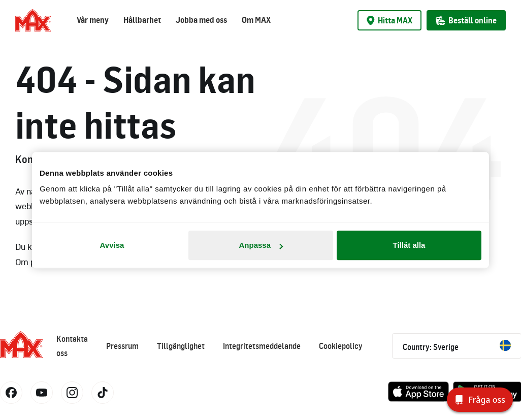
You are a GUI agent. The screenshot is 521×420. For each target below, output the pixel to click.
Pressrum (122, 346)
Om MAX (256, 20)
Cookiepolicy (341, 346)
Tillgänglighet (181, 346)
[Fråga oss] (480, 400)
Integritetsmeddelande (262, 346)
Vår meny (93, 20)
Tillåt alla (409, 245)
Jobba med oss (201, 20)
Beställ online (466, 20)
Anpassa (261, 245)
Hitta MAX (389, 20)
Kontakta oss (72, 346)
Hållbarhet (142, 20)
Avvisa (112, 245)
